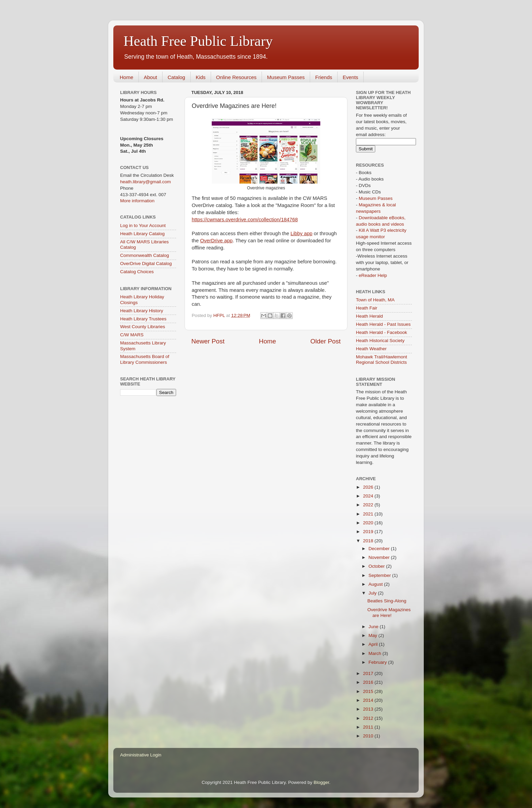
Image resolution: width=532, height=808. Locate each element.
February (378, 662)
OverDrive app (216, 241)
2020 (369, 523)
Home (127, 77)
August (376, 584)
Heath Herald (369, 316)
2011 (369, 727)
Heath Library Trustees (143, 319)
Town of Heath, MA (375, 300)
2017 (369, 673)
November (380, 557)
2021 (369, 514)
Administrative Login (141, 755)
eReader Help (373, 275)
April (374, 644)
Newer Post (208, 341)
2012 (369, 718)
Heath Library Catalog (142, 234)
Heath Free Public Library (198, 41)
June (374, 627)
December (380, 549)
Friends (324, 77)
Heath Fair (367, 308)
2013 (369, 709)
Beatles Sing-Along (387, 601)
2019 (369, 532)
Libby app (301, 233)
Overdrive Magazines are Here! (389, 612)
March (375, 653)
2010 (369, 736)
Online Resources (236, 77)
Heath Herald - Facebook (382, 332)
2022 (369, 505)
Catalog (176, 77)
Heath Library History (142, 311)
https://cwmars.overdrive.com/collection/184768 (245, 220)
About (150, 77)
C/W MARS (132, 335)
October (377, 566)
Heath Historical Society (380, 341)
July (373, 593)
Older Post (326, 341)
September (380, 575)
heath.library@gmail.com (146, 182)
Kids (201, 77)
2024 (369, 496)
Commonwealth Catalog (145, 255)
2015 (369, 691)
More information (137, 201)
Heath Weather (371, 349)
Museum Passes (286, 77)
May (373, 635)
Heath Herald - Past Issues (383, 324)
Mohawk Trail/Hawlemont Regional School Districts (382, 360)
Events (350, 77)
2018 (369, 541)
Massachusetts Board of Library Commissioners (145, 359)
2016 (369, 682)
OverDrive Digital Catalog (146, 264)
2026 (369, 487)
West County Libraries (143, 327)
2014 (369, 700)
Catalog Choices (137, 272)
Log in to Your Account (143, 226)
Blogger (321, 782)
